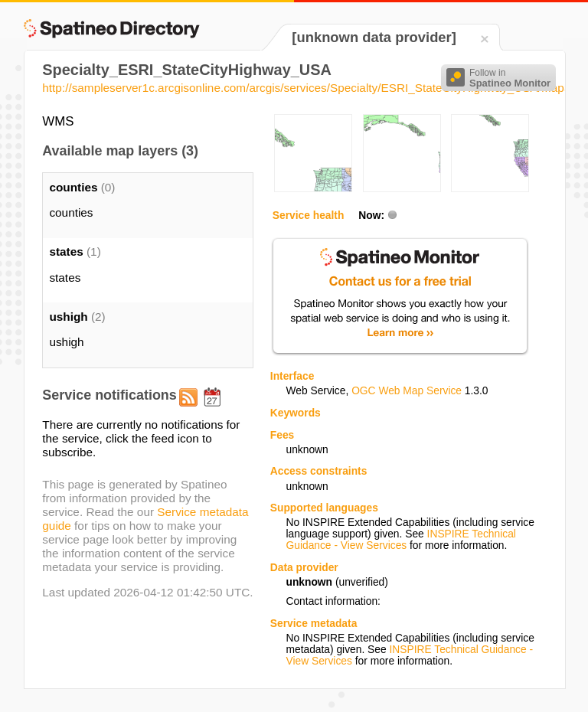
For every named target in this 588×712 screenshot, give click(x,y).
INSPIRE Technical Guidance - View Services (400, 540)
